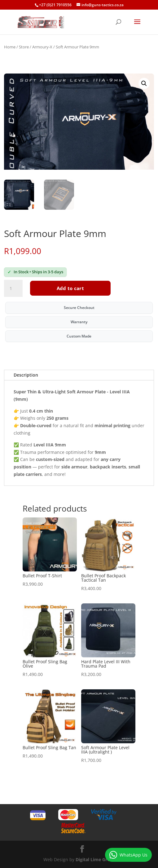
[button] (144, 83)
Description (26, 375)
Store (24, 47)
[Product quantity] (13, 289)
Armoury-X (42, 47)
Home (10, 47)
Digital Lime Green (95, 859)
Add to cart (70, 288)
